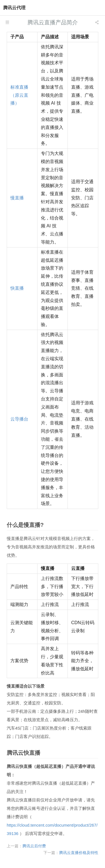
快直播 (17, 288)
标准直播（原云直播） (19, 95)
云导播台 (19, 419)
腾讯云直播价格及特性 (79, 853)
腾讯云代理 (14, 8)
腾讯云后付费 (34, 846)
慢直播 (17, 198)
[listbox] (97, 22)
